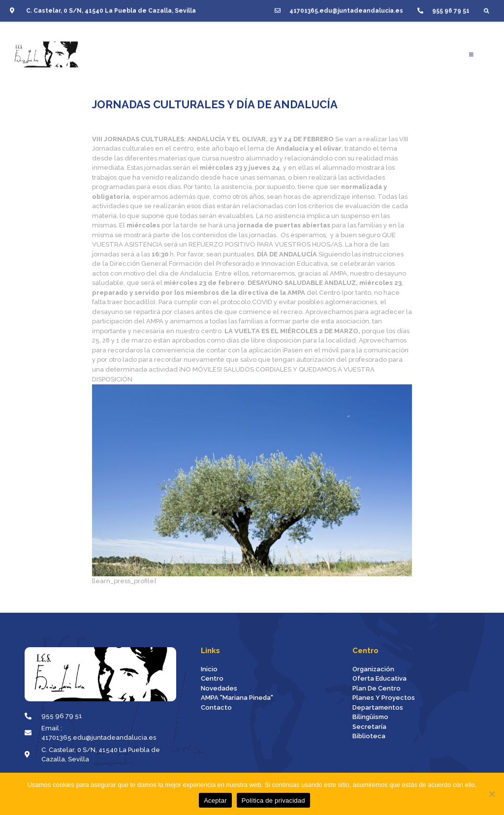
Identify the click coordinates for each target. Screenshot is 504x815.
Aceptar (215, 800)
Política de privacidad (273, 800)
